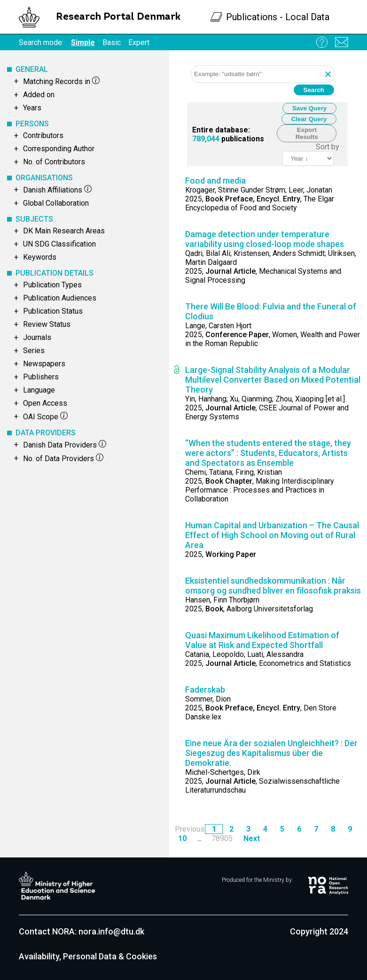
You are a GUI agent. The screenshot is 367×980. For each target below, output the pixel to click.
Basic (112, 42)
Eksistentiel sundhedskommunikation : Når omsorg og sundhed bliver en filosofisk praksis (273, 586)
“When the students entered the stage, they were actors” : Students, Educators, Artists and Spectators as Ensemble (268, 453)
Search (314, 90)
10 (182, 838)
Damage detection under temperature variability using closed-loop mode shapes (265, 239)
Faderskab (205, 690)
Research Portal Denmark (118, 17)
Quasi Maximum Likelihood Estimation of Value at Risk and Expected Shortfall (262, 640)
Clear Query (309, 119)
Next (252, 838)
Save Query (309, 108)
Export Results (307, 133)
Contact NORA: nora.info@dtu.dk (82, 931)
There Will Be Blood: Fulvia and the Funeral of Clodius (271, 311)
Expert (139, 42)
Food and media (215, 181)
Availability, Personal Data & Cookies (88, 956)
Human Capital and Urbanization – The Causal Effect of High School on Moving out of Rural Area (272, 535)
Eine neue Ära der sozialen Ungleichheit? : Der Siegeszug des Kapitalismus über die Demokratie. (271, 753)
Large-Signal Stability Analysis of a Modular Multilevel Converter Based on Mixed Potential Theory (273, 380)
